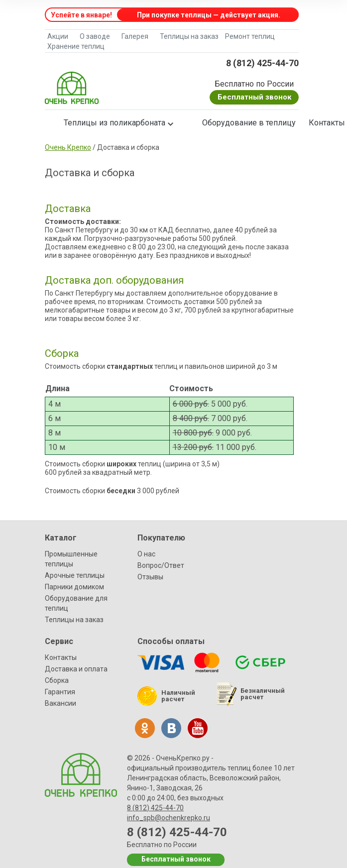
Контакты (61, 657)
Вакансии (60, 703)
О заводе (95, 36)
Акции (58, 36)
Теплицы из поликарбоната (115, 123)
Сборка (57, 680)
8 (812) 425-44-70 (262, 63)
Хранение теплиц (76, 46)
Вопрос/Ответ (161, 565)
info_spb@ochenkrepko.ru (169, 818)
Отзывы (150, 577)
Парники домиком (74, 587)
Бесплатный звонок (254, 97)
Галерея (135, 36)
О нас (146, 554)
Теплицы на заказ (189, 36)
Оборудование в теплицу (249, 123)
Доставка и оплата (76, 669)
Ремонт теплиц (250, 36)
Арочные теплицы (75, 575)
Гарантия (60, 692)
